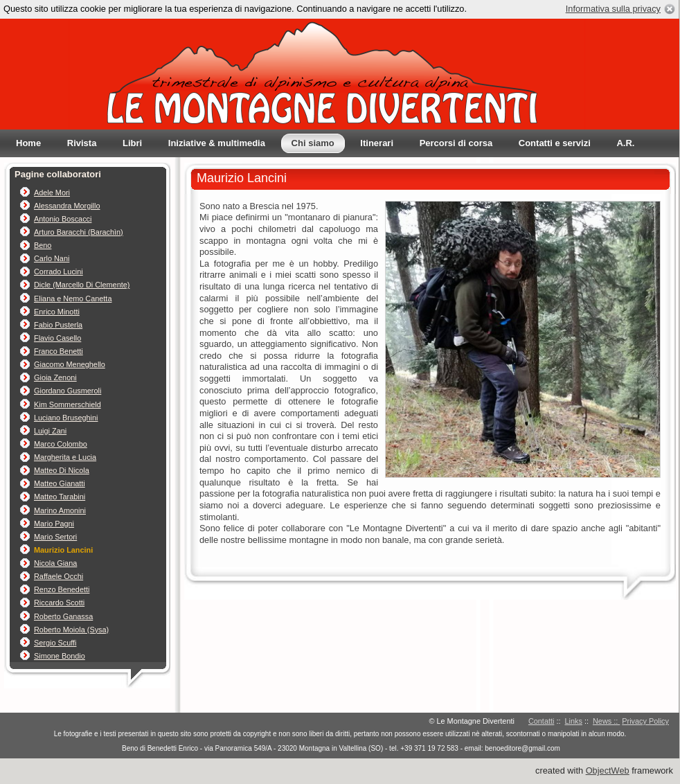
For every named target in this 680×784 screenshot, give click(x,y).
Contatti (541, 721)
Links (574, 721)
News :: (606, 721)
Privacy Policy (645, 721)
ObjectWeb (608, 770)
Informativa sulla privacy (613, 9)
